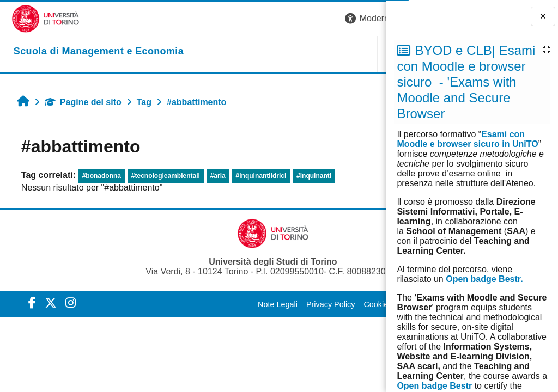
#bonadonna (96, 176)
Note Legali (178, 304)
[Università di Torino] (34, 18)
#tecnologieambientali (160, 176)
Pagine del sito (77, 102)
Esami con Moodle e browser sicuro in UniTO (467, 139)
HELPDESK (318, 54)
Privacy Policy (231, 304)
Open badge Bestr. (484, 279)
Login (367, 18)
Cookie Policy (287, 304)
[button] (234, 19)
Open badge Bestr (434, 386)
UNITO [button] (252, 54)
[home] (87, 52)
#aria (212, 176)
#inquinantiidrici (255, 176)
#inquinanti (308, 176)
